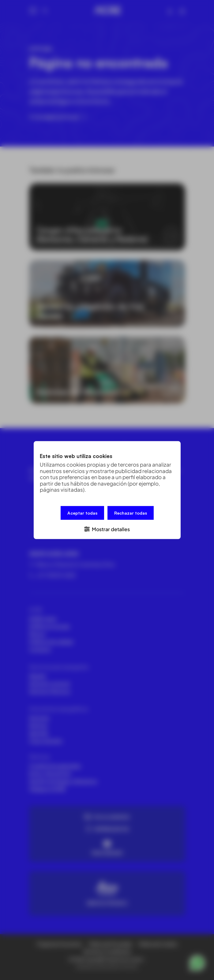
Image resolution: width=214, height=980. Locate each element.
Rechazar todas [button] (131, 513)
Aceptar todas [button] (82, 513)
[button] (107, 529)
